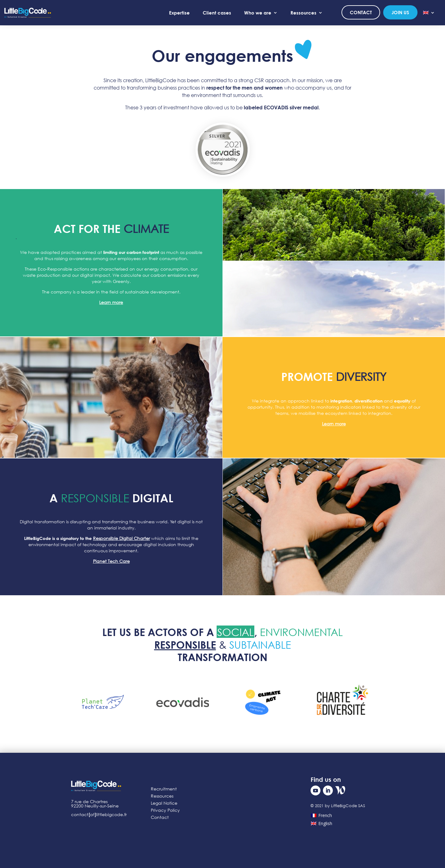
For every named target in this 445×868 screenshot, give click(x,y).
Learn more (111, 302)
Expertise (179, 13)
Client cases (217, 13)
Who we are (258, 13)
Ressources (303, 13)
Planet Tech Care (111, 561)
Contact (361, 12)
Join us (400, 12)
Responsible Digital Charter (121, 538)
